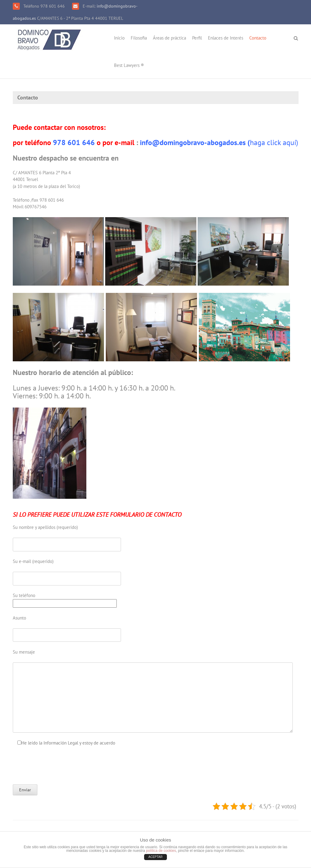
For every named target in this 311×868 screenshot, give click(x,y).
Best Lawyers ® (129, 65)
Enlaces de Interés (226, 38)
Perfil (197, 38)
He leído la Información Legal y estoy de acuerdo (68, 743)
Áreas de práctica (169, 38)
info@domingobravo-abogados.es (193, 142)
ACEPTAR (155, 857)
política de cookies (161, 851)
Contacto (258, 38)
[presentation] (59, 765)
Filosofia (139, 38)
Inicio (119, 38)
